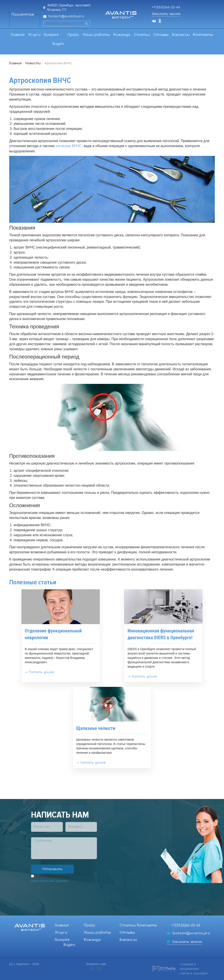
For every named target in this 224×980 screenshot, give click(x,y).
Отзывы (161, 35)
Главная (18, 35)
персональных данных (50, 881)
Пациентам (23, 15)
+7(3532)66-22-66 (166, 7)
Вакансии (181, 35)
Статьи (142, 35)
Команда (122, 35)
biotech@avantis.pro (66, 16)
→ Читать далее (40, 672)
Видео (59, 44)
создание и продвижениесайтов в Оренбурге (194, 969)
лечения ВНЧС (69, 146)
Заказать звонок (166, 14)
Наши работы (96, 35)
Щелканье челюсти (96, 728)
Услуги (34, 35)
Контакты (203, 35)
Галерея (51, 35)
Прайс (74, 35)
